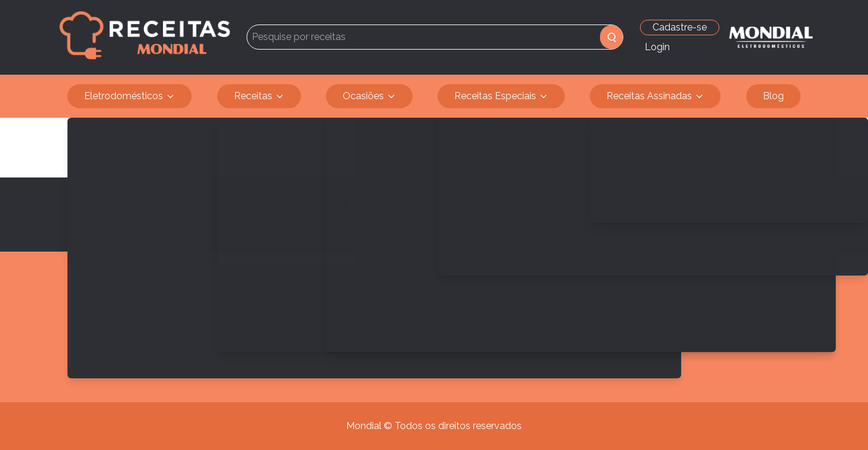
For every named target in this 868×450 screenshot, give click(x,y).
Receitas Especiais (501, 96)
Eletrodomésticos (130, 96)
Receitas (259, 96)
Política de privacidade (136, 335)
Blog (773, 96)
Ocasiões (369, 96)
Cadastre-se (680, 27)
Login (657, 47)
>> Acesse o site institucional (163, 360)
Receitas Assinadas (655, 96)
